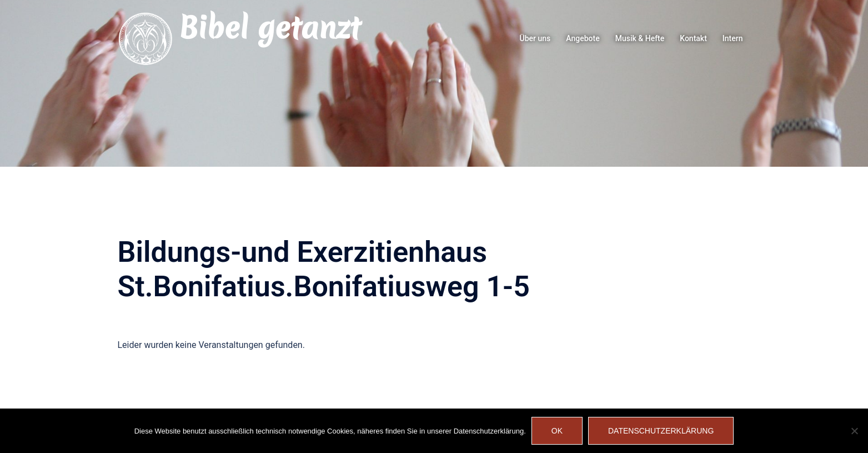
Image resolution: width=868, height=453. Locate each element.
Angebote (583, 38)
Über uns (535, 38)
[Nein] (854, 431)
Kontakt (693, 38)
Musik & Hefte (640, 38)
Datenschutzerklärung (661, 431)
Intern (733, 38)
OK (557, 431)
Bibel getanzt (270, 28)
